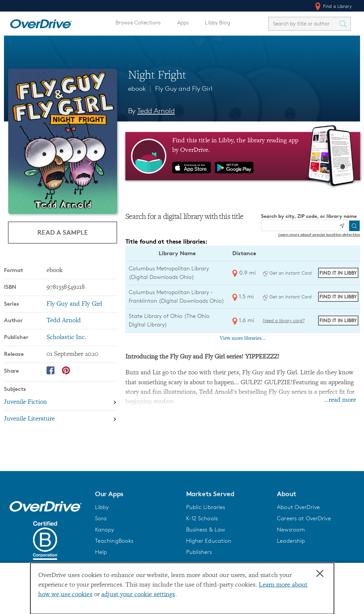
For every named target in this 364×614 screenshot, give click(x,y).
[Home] (41, 22)
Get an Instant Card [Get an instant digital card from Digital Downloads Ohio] (287, 273)
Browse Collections (138, 23)
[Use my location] (342, 226)
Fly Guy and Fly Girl (184, 88)
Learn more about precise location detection (319, 235)
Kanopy (105, 529)
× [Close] (320, 574)
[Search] (354, 226)
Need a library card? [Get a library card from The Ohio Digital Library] (284, 320)
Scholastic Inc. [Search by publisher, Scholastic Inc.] (67, 338)
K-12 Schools (202, 518)
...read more (340, 400)
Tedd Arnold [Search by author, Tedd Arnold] (156, 111)
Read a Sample (63, 232)
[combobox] (304, 24)
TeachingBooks (114, 541)
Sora (101, 518)
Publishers (199, 552)
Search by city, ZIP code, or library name (309, 216)
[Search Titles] (345, 24)
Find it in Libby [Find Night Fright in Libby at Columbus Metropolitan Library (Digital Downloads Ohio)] (338, 273)
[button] (137, 494)
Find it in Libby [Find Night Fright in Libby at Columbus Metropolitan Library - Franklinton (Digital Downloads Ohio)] (338, 297)
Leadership (291, 541)
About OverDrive (298, 507)
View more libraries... (243, 338)
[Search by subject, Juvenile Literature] (61, 419)
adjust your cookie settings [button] (138, 595)
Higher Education (209, 541)
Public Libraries (206, 507)
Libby (102, 507)
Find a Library (333, 6)
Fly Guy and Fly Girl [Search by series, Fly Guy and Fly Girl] (74, 304)
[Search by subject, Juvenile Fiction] (61, 403)
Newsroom (291, 529)
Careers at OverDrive (304, 518)
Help (101, 552)
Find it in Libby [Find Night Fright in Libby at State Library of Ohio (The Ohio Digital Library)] (338, 320)
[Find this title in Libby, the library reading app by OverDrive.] (243, 156)
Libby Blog (217, 23)
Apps (183, 23)
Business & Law (206, 529)
